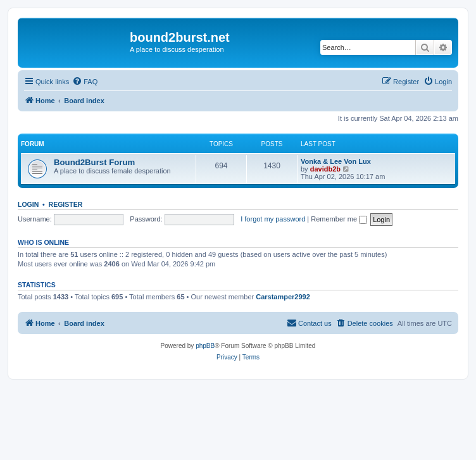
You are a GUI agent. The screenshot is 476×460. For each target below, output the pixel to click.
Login (28, 204)
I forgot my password (273, 219)
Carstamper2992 (283, 297)
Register (66, 204)
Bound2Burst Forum (94, 162)
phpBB (205, 346)
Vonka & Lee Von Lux (336, 161)
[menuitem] (85, 82)
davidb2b (325, 169)
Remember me (339, 219)
